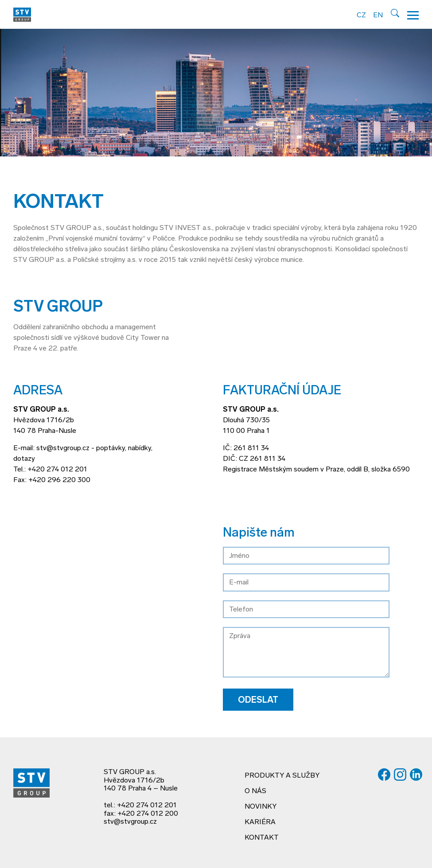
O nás (255, 791)
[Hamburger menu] (413, 14)
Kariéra (260, 822)
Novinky (261, 807)
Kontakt (262, 838)
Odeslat (258, 701)
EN (378, 16)
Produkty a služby (282, 776)
